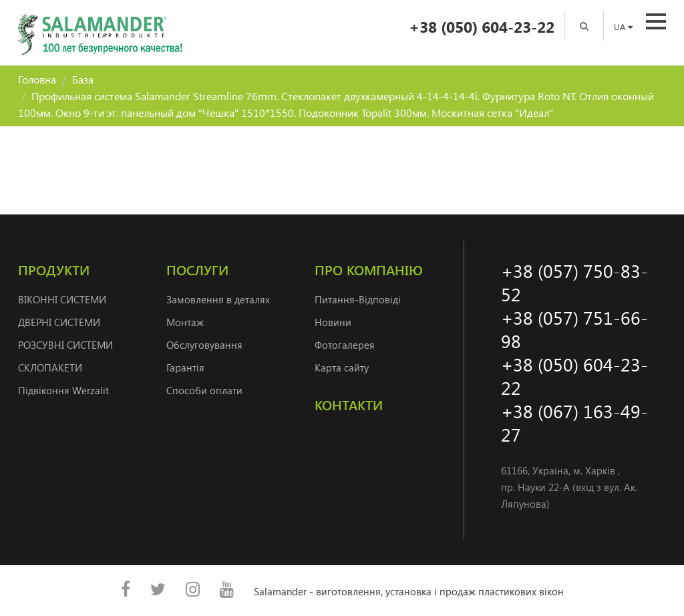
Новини (333, 322)
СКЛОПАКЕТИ (50, 367)
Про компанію (369, 270)
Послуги (197, 270)
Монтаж (185, 322)
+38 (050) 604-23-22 (482, 26)
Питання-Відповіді (358, 299)
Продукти (54, 270)
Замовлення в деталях (218, 299)
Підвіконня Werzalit (63, 390)
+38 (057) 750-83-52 (574, 282)
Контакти (349, 405)
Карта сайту (342, 367)
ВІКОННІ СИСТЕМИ (62, 299)
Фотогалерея (345, 345)
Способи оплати (204, 390)
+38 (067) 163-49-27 (574, 422)
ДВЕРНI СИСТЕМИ (59, 322)
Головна (37, 79)
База (83, 79)
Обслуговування (204, 345)
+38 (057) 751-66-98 (574, 329)
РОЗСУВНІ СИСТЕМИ (65, 345)
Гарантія (185, 367)
